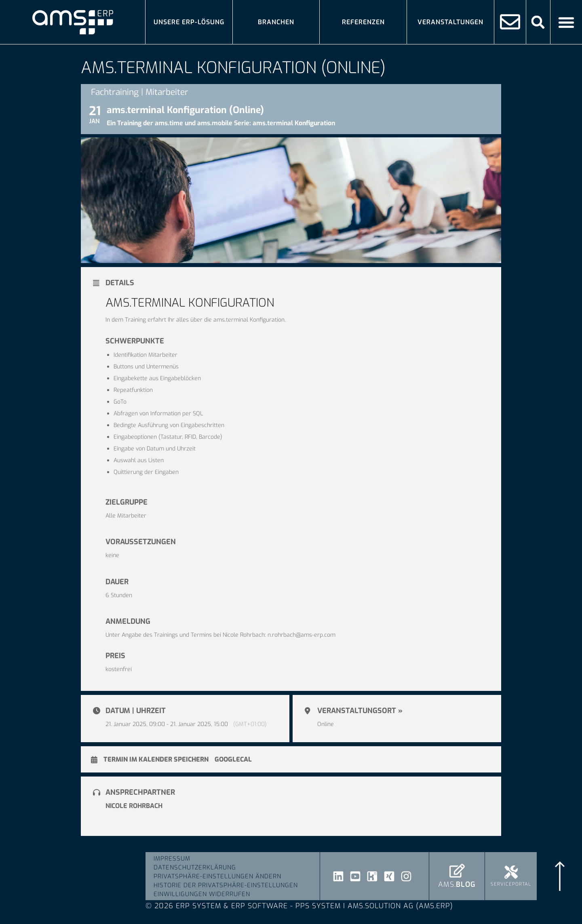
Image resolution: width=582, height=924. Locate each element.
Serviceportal (511, 884)
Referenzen (363, 22)
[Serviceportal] (511, 872)
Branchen (276, 22)
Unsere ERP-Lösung (189, 22)
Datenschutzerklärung (195, 867)
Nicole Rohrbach (134, 806)
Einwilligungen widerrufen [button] (202, 894)
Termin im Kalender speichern (156, 760)
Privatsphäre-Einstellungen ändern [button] (217, 876)
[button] (538, 22)
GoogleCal (233, 760)
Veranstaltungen (450, 22)
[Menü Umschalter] (566, 22)
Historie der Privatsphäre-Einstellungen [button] (226, 885)
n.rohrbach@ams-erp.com (302, 635)
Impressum (172, 859)
